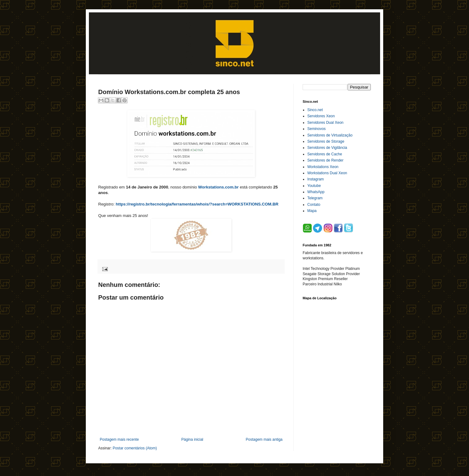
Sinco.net (315, 110)
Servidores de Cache (325, 154)
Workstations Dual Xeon (327, 173)
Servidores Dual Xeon (325, 123)
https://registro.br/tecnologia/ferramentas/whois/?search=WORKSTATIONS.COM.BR (197, 204)
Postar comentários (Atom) (135, 448)
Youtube (314, 186)
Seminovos (316, 129)
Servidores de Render (325, 160)
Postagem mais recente (119, 439)
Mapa (312, 211)
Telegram (315, 198)
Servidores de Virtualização (330, 135)
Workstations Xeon (323, 167)
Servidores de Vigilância (327, 148)
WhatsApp (316, 192)
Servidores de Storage (326, 141)
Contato (314, 205)
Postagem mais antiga (264, 439)
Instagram (316, 179)
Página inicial (192, 439)
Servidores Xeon (321, 116)
